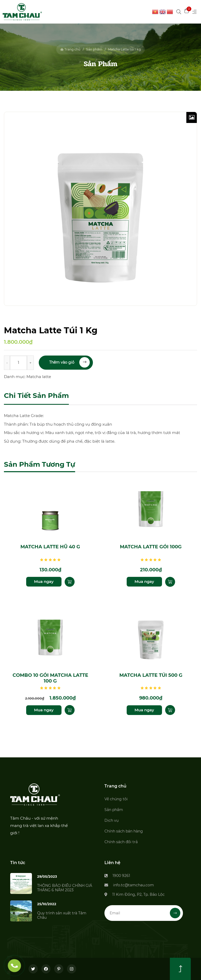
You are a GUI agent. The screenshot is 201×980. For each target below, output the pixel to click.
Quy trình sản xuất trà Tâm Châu (62, 915)
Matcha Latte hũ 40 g (50, 547)
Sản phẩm (94, 49)
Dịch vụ (111, 820)
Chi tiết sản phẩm (36, 396)
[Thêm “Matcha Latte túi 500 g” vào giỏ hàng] (170, 710)
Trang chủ (70, 49)
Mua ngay (44, 581)
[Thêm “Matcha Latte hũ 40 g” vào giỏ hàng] (70, 582)
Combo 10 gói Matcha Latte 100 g (50, 678)
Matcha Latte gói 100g (151, 547)
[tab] (36, 396)
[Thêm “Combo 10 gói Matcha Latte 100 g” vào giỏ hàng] (70, 710)
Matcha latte (39, 377)
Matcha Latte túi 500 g (151, 675)
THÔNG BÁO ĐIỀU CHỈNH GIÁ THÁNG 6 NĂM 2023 (65, 888)
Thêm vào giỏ (69, 362)
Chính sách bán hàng (124, 831)
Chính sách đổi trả (121, 842)
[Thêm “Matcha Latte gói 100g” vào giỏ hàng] (170, 582)
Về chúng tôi (116, 799)
